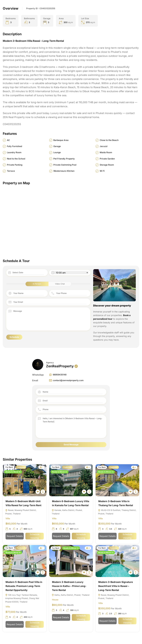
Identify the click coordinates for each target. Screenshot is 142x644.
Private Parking (15, 165)
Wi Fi (102, 171)
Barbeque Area (61, 140)
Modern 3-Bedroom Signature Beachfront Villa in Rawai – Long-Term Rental (116, 587)
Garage (57, 146)
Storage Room (107, 165)
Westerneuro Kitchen (64, 171)
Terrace (11, 171)
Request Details (15, 537)
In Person (37, 284)
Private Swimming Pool (65, 165)
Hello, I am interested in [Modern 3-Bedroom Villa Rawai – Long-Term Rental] (73, 427)
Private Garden (107, 159)
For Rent (9, 467)
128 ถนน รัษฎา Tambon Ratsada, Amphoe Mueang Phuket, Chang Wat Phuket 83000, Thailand (22, 600)
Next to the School (16, 159)
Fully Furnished (14, 146)
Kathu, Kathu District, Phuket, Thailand (71, 596)
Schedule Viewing (35, 537)
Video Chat (60, 284)
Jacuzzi (104, 146)
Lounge (57, 153)
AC (8, 140)
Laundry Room (14, 153)
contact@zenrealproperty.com (66, 381)
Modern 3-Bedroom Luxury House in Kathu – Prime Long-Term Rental (69, 587)
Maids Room (106, 153)
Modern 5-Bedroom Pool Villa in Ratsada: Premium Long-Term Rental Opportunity (24, 587)
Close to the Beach (109, 140)
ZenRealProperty (60, 366)
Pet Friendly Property (64, 159)
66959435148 (58, 375)
